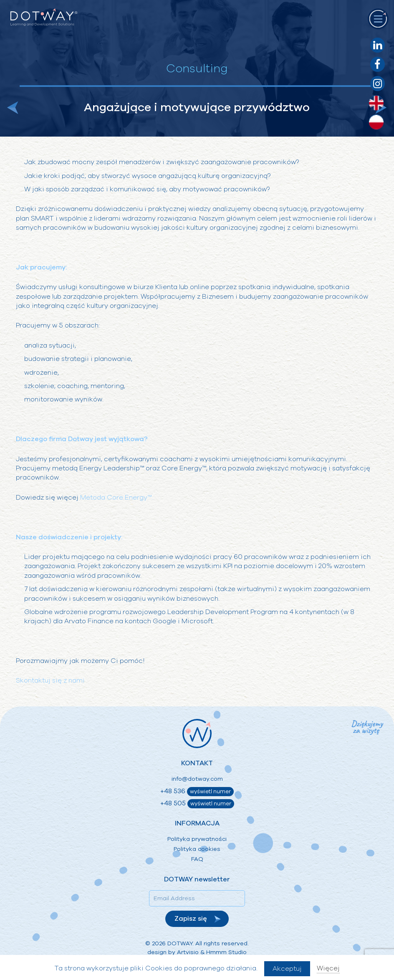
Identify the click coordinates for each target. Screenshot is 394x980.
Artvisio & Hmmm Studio (212, 952)
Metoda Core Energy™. (116, 498)
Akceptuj (287, 969)
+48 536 (197, 791)
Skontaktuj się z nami (50, 680)
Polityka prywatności (197, 839)
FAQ (197, 859)
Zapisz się (191, 919)
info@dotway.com (197, 779)
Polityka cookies (197, 849)
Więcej (328, 968)
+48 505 (197, 804)
